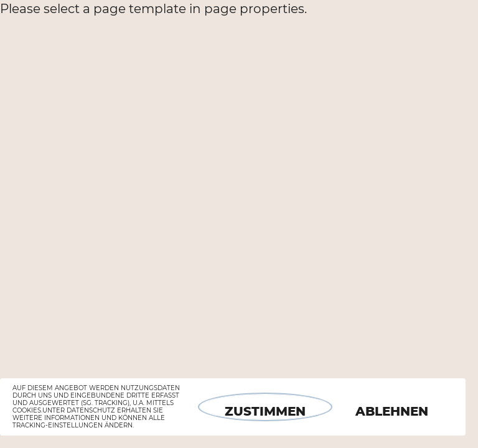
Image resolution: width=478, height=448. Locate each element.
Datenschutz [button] (91, 410)
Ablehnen (392, 411)
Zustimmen (265, 411)
